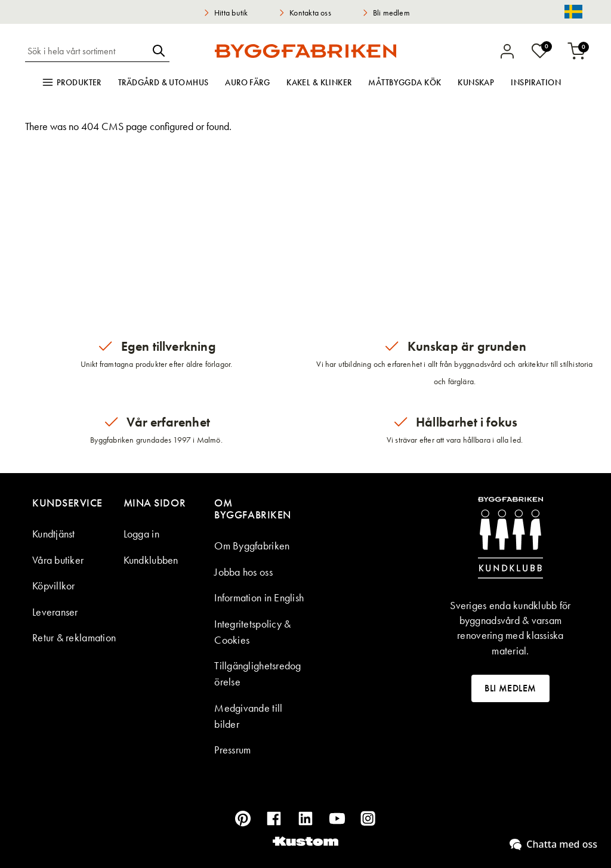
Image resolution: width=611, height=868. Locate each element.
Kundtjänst (54, 534)
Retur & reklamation (74, 637)
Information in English (259, 597)
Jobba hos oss (243, 572)
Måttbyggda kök (405, 82)
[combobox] (87, 51)
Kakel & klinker (319, 82)
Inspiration (536, 82)
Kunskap (476, 82)
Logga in (141, 534)
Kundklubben (151, 560)
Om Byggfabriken (252, 546)
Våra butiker (58, 560)
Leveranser (55, 612)
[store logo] (305, 51)
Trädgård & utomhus (163, 82)
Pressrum (232, 750)
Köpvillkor (54, 586)
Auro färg (247, 82)
